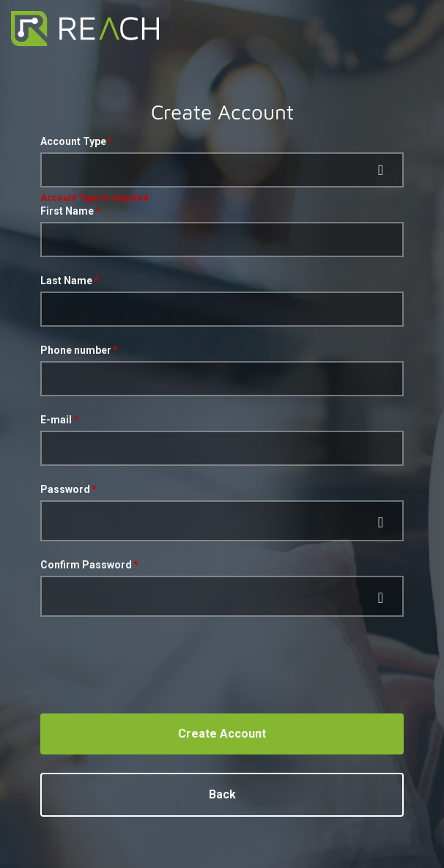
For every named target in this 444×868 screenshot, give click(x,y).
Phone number (76, 350)
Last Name (66, 281)
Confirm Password (86, 565)
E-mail (56, 420)
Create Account (222, 734)
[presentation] (152, 661)
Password (65, 489)
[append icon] (382, 522)
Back (222, 794)
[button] (222, 170)
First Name (67, 211)
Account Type (73, 141)
